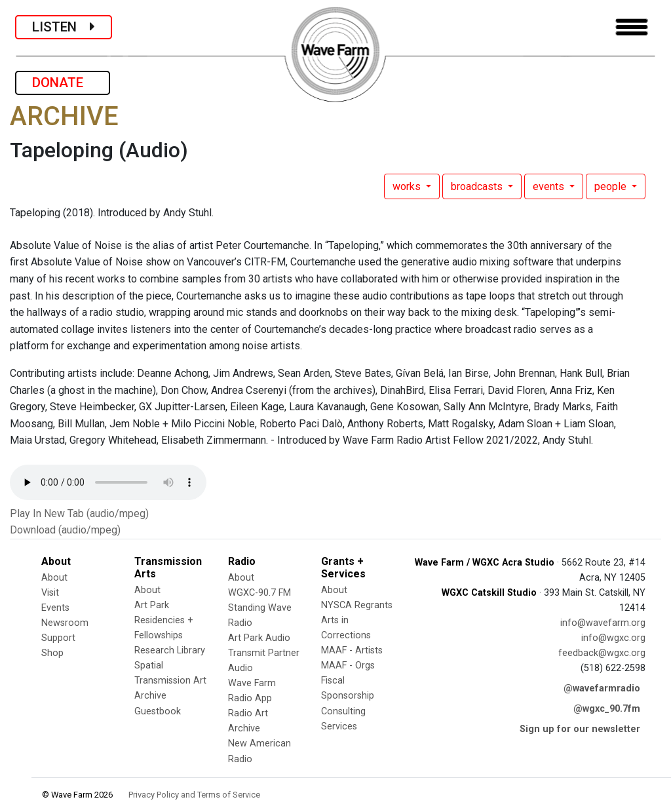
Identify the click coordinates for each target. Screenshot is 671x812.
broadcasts (478, 186)
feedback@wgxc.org (602, 653)
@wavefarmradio (602, 688)
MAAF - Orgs (348, 666)
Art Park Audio (259, 638)
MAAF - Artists (352, 650)
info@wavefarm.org (603, 623)
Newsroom (65, 623)
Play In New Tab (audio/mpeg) (79, 513)
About (54, 578)
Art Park (152, 605)
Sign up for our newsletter (580, 729)
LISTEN (64, 27)
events (550, 186)
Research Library (170, 650)
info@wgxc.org (613, 638)
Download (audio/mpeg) (65, 530)
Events (55, 608)
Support (58, 638)
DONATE (63, 83)
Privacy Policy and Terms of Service (194, 795)
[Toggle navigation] (632, 27)
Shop (52, 653)
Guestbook (158, 711)
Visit (50, 593)
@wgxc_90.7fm (607, 709)
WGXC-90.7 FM (259, 593)
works (408, 186)
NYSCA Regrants (357, 605)
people (612, 186)
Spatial (149, 666)
